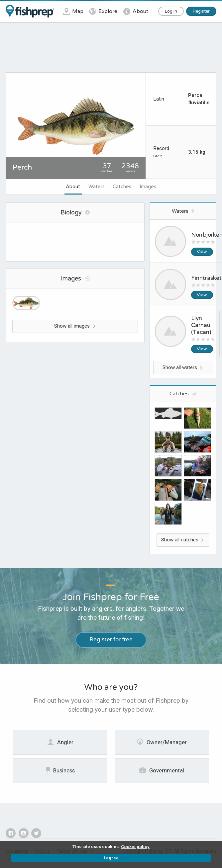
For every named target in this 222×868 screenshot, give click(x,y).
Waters (97, 187)
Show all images (75, 326)
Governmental (162, 770)
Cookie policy (135, 847)
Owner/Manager (162, 742)
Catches (122, 187)
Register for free (111, 640)
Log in (171, 11)
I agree (111, 858)
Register (201, 11)
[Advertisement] (112, 50)
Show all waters (183, 367)
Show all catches (183, 540)
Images (148, 187)
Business (60, 770)
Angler (60, 742)
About (73, 187)
